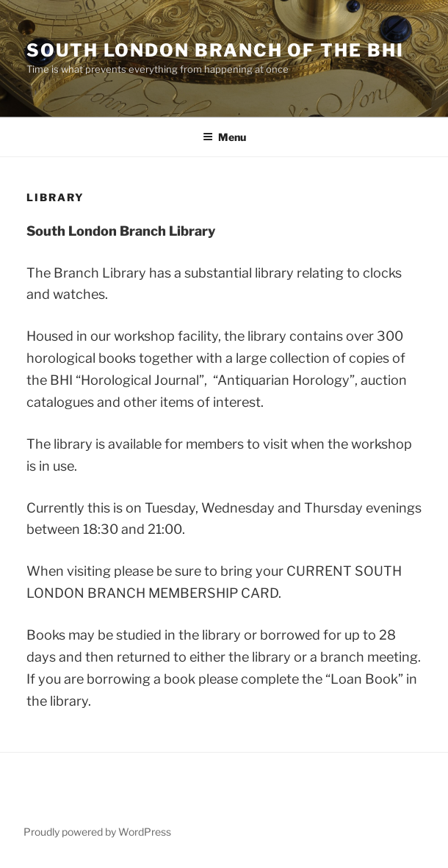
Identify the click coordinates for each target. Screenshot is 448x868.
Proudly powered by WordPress (97, 832)
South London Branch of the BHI (215, 50)
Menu (224, 137)
